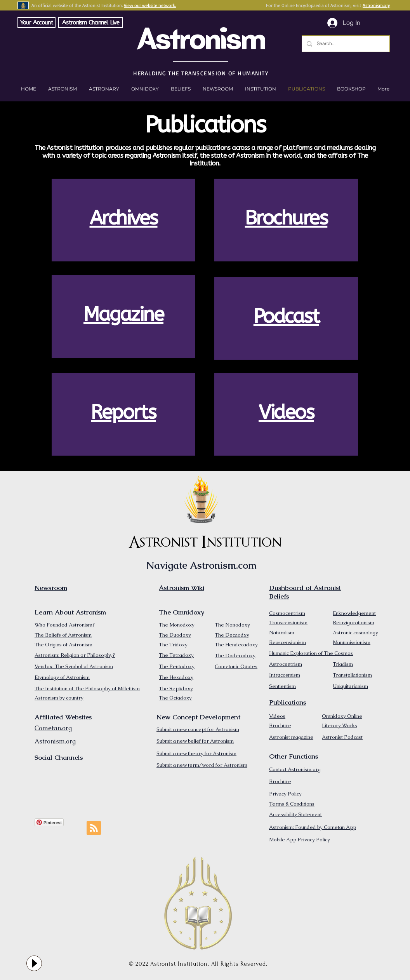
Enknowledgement (354, 613)
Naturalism (282, 633)
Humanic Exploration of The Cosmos (311, 653)
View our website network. (150, 5)
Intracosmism (285, 675)
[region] (123, 220)
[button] (351, 89)
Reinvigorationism (354, 622)
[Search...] (345, 44)
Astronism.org (376, 5)
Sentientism (282, 686)
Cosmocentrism (287, 613)
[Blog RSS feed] (94, 828)
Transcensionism (288, 622)
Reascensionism (288, 642)
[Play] (34, 963)
